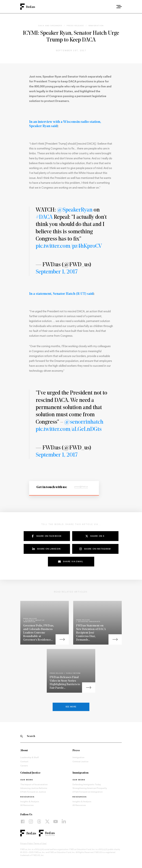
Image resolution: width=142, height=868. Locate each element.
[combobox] (111, 7)
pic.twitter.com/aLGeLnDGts (69, 429)
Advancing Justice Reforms (34, 788)
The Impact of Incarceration (34, 785)
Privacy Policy (27, 844)
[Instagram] (31, 822)
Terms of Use (40, 844)
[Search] (22, 736)
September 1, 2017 (57, 272)
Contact (24, 762)
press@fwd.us (81, 487)
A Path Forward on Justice (33, 792)
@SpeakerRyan (75, 210)
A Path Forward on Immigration (88, 792)
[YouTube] (56, 822)
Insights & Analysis (30, 802)
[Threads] (39, 822)
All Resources (27, 805)
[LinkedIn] (64, 822)
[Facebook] (23, 822)
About (24, 751)
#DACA (44, 217)
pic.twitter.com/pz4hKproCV (69, 246)
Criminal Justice (80, 762)
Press (76, 751)
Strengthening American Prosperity (90, 788)
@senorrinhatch (84, 422)
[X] (47, 822)
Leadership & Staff (29, 758)
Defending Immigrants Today (87, 785)
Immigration (78, 758)
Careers (24, 766)
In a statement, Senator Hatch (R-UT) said (61, 294)
